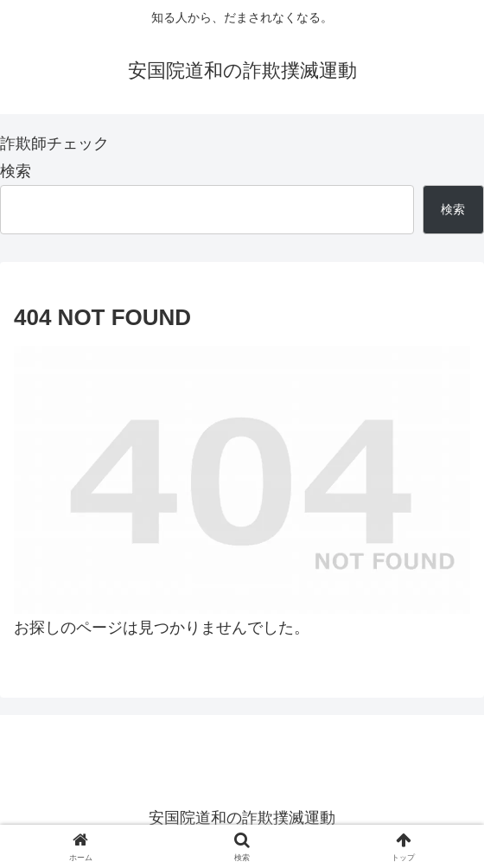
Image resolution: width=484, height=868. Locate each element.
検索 (16, 171)
